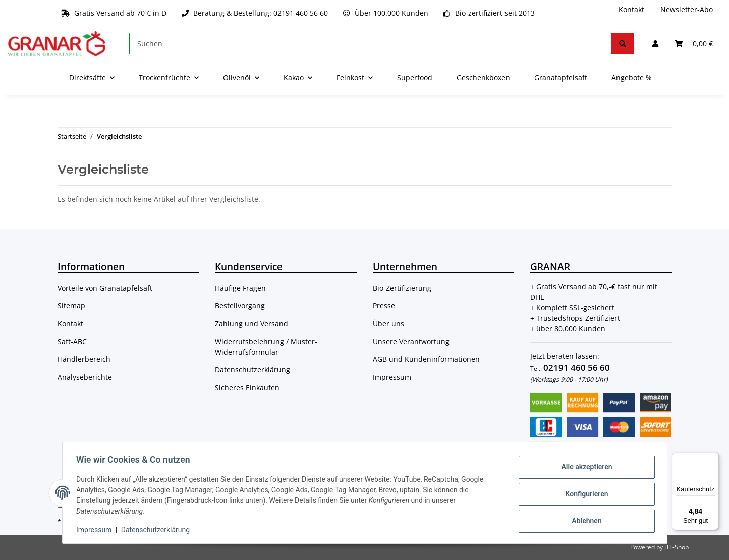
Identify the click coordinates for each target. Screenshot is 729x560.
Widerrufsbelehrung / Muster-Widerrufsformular (266, 347)
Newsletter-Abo (687, 9)
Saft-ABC (72, 341)
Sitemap (71, 305)
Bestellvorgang (240, 305)
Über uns (388, 324)
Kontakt (631, 9)
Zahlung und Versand (251, 324)
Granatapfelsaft (561, 77)
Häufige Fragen (240, 288)
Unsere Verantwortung (411, 341)
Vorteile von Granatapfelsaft (105, 288)
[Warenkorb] (694, 44)
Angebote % (632, 77)
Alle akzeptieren (584, 468)
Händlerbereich (84, 359)
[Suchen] (370, 44)
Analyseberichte (85, 377)
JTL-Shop (677, 547)
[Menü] (713, 458)
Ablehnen (584, 520)
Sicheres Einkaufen (247, 388)
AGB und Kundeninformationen (426, 359)
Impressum (392, 377)
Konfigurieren (584, 494)
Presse (384, 305)
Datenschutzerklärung (253, 370)
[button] (655, 44)
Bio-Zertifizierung (402, 288)
